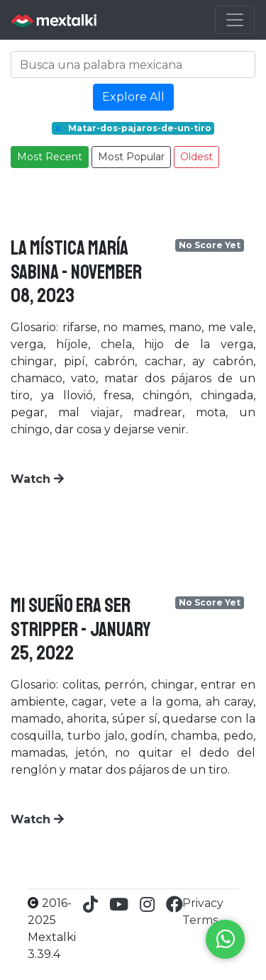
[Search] (133, 65)
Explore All (133, 97)
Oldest (196, 157)
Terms (200, 920)
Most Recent (50, 157)
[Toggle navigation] (235, 20)
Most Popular (131, 157)
